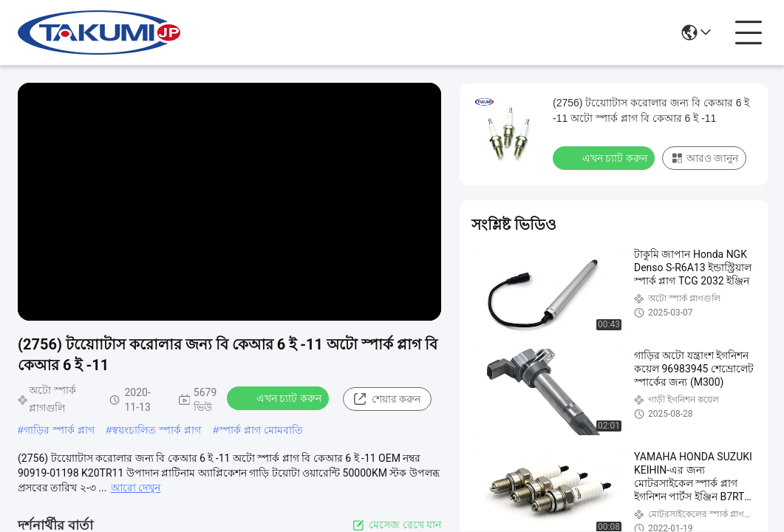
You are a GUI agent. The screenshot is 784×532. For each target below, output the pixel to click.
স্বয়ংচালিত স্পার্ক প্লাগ (156, 430)
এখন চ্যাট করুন (279, 398)
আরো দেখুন (136, 488)
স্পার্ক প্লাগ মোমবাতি (261, 430)
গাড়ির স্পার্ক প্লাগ (59, 430)
